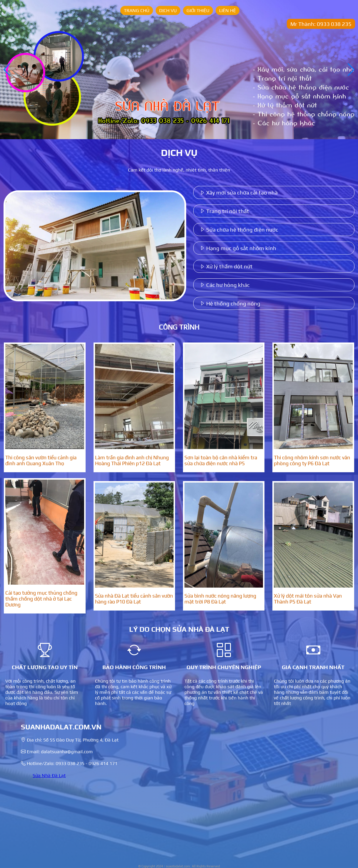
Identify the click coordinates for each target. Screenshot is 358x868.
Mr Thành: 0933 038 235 (321, 24)
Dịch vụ (168, 10)
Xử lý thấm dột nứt (226, 266)
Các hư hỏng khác (225, 285)
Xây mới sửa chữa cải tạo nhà (239, 192)
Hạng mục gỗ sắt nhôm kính (238, 248)
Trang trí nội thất (224, 211)
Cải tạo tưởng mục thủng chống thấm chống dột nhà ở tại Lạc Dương (41, 599)
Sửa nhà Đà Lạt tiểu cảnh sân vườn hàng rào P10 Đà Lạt (134, 599)
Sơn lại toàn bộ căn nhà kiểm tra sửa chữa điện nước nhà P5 (221, 460)
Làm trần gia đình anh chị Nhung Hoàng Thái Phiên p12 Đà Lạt (132, 460)
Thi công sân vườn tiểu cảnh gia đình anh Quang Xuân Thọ (41, 460)
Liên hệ (228, 10)
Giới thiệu (198, 10)
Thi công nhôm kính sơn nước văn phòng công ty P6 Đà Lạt (312, 460)
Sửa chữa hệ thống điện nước (239, 230)
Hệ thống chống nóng (230, 303)
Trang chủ (137, 10)
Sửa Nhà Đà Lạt (49, 775)
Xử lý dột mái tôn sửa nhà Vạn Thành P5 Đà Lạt (308, 599)
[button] (351, 70)
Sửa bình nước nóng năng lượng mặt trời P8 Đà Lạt (220, 599)
